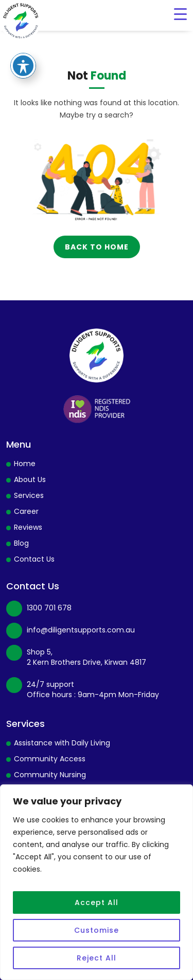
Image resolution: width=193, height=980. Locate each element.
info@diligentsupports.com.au (81, 630)
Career (26, 511)
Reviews (28, 527)
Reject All (97, 958)
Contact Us (34, 559)
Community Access (50, 759)
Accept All (97, 902)
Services (29, 495)
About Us (30, 479)
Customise (97, 930)
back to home (97, 247)
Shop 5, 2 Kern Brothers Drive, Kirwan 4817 (86, 657)
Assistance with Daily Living (62, 743)
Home (25, 464)
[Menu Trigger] (180, 14)
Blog (21, 543)
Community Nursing (50, 775)
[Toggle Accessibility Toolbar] (23, 54)
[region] (97, 882)
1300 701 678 (49, 608)
